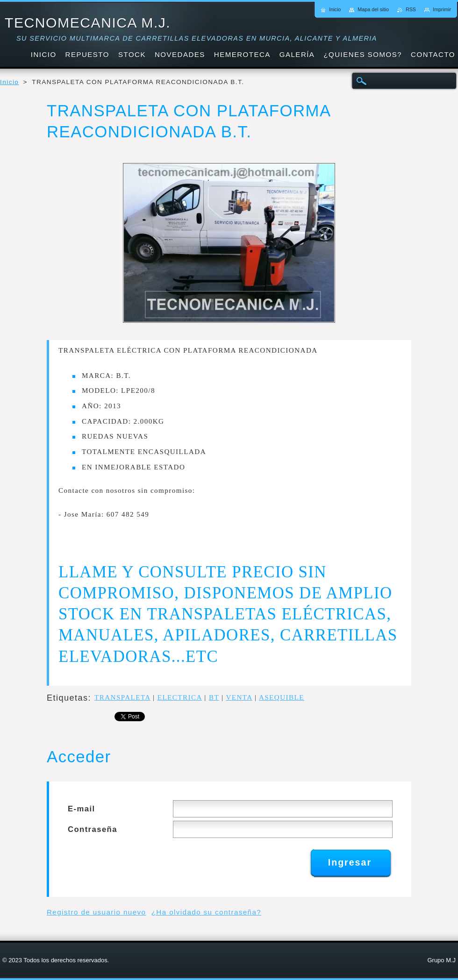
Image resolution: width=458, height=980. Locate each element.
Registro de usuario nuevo (96, 912)
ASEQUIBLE (282, 697)
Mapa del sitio (373, 9)
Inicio (9, 82)
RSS (411, 9)
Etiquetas (68, 698)
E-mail (82, 809)
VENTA (239, 697)
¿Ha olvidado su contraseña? (206, 912)
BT (214, 697)
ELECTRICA (180, 697)
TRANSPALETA (122, 697)
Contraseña (93, 829)
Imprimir (442, 9)
